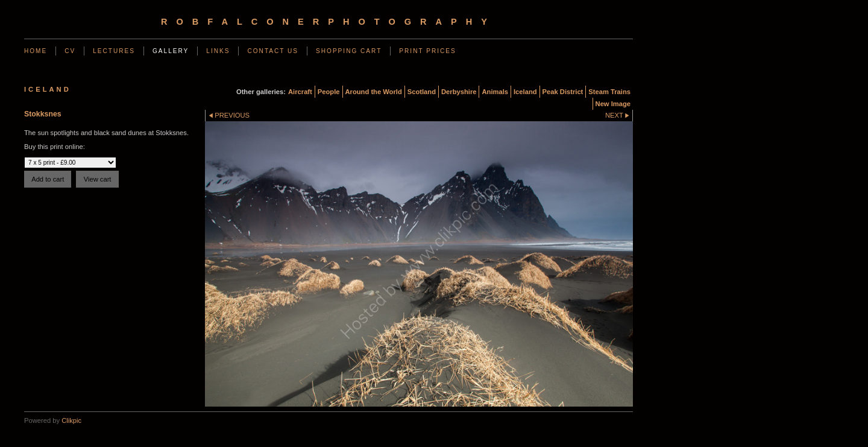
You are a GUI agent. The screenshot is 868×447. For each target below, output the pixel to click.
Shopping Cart (349, 51)
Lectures (114, 51)
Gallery (171, 51)
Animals (495, 92)
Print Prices (427, 51)
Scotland (422, 92)
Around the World (374, 92)
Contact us (273, 51)
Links (218, 51)
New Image (613, 104)
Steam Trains (609, 92)
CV (70, 51)
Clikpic (71, 420)
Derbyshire (459, 92)
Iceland (525, 92)
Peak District (563, 92)
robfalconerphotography (329, 22)
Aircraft (300, 92)
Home (36, 51)
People (329, 92)
